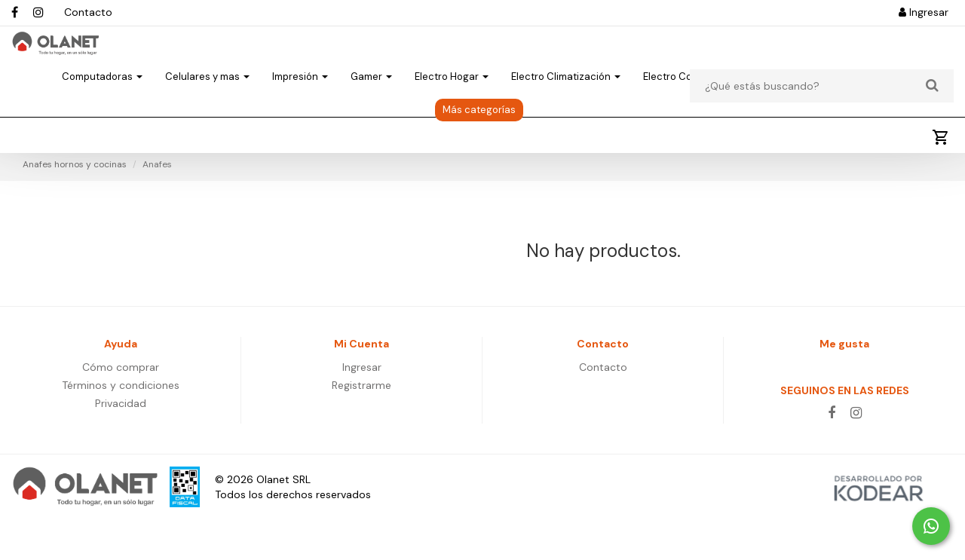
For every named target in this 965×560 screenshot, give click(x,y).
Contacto (88, 12)
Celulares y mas (207, 103)
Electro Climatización (566, 103)
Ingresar (924, 12)
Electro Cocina (683, 103)
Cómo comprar (121, 409)
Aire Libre (869, 103)
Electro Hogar (452, 103)
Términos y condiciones (121, 427)
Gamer (371, 103)
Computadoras (102, 103)
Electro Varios (782, 103)
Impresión (300, 103)
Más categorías (479, 136)
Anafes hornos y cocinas (75, 206)
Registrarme (361, 427)
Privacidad (121, 445)
